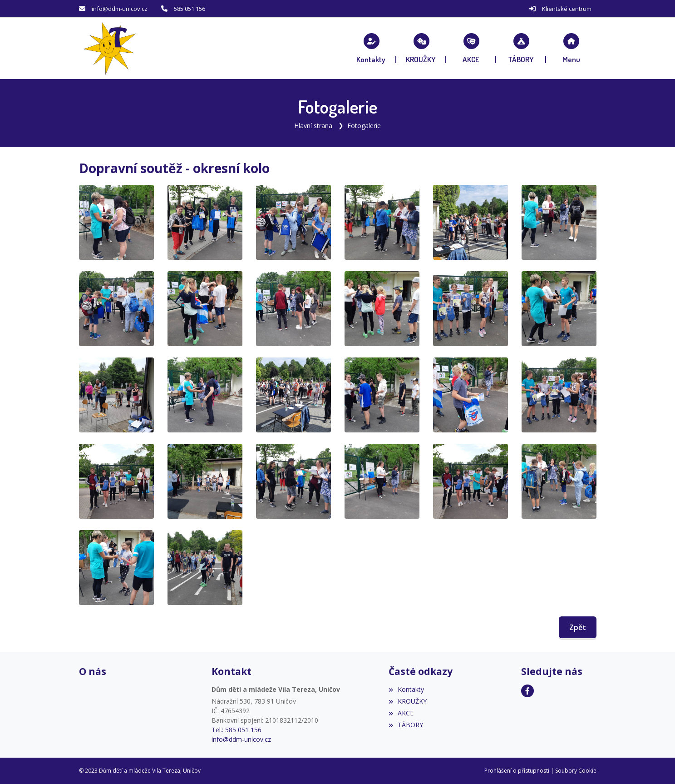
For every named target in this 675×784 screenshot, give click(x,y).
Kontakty (406, 689)
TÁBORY (406, 725)
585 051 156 (190, 9)
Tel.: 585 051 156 (236, 730)
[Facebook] (527, 691)
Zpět (578, 627)
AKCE (401, 713)
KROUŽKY (408, 701)
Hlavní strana (313, 126)
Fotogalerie (364, 126)
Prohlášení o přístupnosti (517, 771)
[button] (571, 48)
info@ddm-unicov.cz (120, 9)
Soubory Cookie (576, 771)
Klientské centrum (567, 9)
